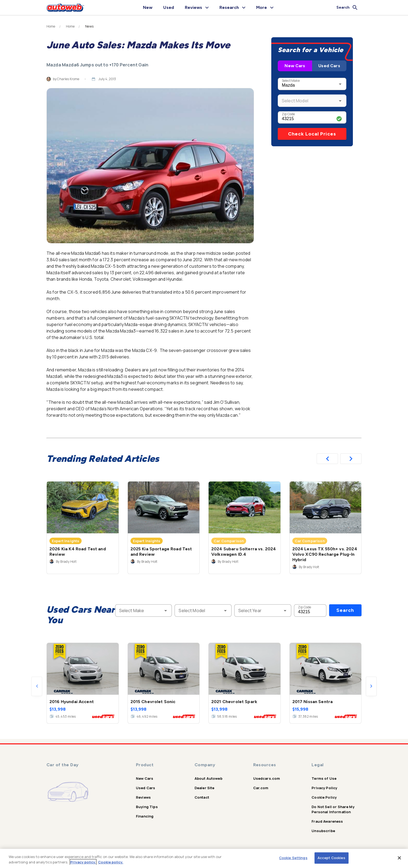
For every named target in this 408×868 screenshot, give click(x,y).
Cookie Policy (324, 797)
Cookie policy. (111, 862)
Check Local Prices (312, 134)
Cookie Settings (293, 858)
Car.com (261, 788)
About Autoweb (208, 778)
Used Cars (329, 66)
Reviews (143, 797)
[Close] (399, 858)
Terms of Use (324, 778)
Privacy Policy (324, 788)
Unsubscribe (323, 831)
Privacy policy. (83, 862)
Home (51, 26)
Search (345, 610)
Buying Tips (147, 807)
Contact (202, 797)
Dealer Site (205, 788)
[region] (204, 858)
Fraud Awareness (327, 821)
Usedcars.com (267, 778)
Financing (145, 816)
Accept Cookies (332, 858)
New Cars (295, 66)
